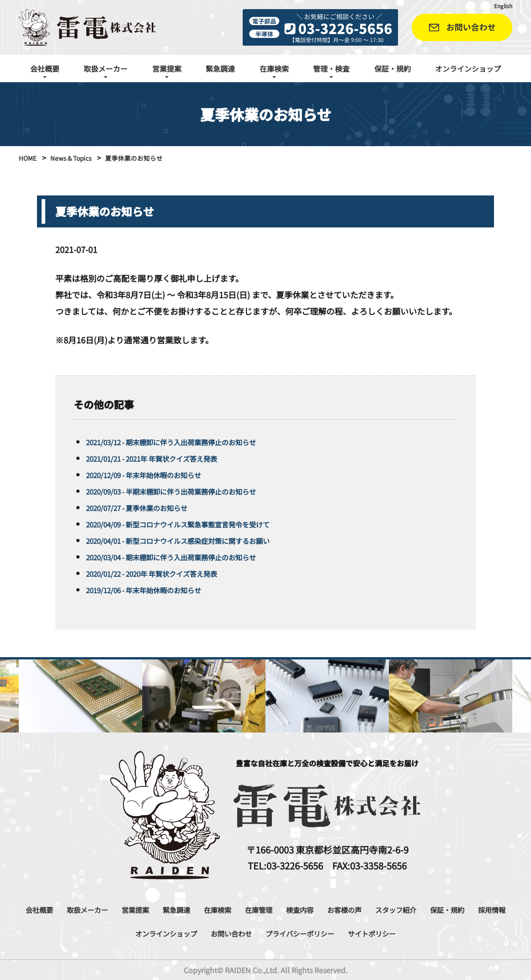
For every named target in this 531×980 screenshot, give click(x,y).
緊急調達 (220, 68)
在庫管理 (308, 909)
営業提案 (168, 909)
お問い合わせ (276, 933)
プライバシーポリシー (356, 933)
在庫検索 (261, 909)
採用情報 (134, 933)
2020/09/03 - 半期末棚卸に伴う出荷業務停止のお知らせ (189, 491)
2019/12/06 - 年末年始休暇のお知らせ (156, 590)
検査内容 (355, 909)
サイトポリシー (440, 933)
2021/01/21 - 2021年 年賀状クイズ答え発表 (166, 458)
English (501, 5)
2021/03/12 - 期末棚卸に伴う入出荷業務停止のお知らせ (189, 442)
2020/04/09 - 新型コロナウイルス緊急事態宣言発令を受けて (197, 524)
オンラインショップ (468, 68)
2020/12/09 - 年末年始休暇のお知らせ (156, 474)
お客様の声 (405, 909)
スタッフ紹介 (464, 909)
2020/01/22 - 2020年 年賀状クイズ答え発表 (166, 573)
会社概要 (58, 909)
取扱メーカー (113, 909)
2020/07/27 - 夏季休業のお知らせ (148, 507)
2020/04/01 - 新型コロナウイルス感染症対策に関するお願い (197, 540)
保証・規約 (393, 68)
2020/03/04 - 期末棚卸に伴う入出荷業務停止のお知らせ (189, 557)
